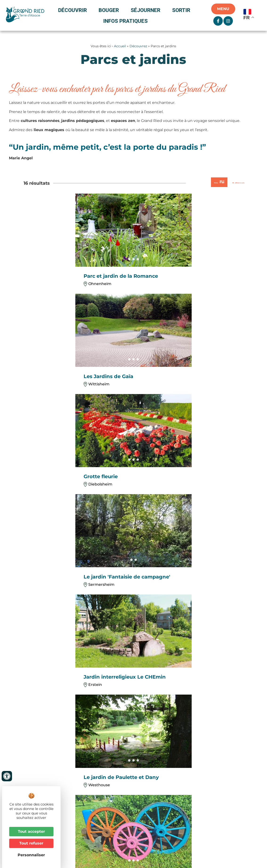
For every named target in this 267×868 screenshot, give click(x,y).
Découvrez (138, 46)
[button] (137, 560)
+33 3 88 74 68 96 (99, 784)
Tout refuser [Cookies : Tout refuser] (31, 843)
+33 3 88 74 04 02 (38, 725)
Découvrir (74, 10)
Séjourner (147, 10)
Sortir (182, 10)
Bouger (110, 10)
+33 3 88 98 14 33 (98, 720)
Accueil (120, 46)
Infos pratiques (125, 21)
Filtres (186, 184)
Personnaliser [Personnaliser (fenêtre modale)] (31, 855)
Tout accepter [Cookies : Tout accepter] (31, 831)
